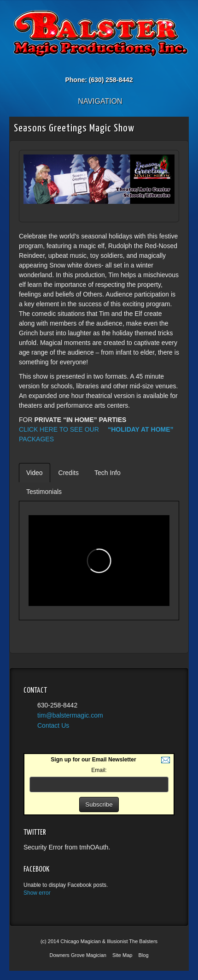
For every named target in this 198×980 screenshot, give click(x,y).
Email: (99, 770)
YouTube (118, 67)
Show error (37, 893)
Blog (144, 955)
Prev (153, 213)
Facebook (93, 67)
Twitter (105, 67)
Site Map (122, 955)
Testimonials (44, 492)
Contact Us (53, 725)
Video (35, 473)
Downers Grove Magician (78, 955)
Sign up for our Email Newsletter (93, 760)
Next (164, 213)
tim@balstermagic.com (70, 715)
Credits (69, 473)
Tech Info (108, 473)
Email (80, 67)
